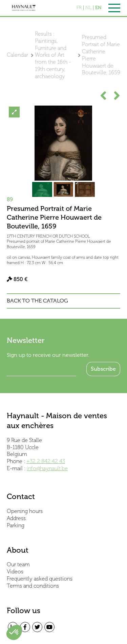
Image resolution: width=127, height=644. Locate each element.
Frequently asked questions (40, 579)
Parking (16, 525)
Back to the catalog (37, 301)
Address (16, 518)
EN (98, 8)
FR (79, 8)
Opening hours (25, 511)
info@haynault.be (47, 468)
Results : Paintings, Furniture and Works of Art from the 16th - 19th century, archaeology (53, 55)
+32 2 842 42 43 (46, 461)
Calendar (17, 55)
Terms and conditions (33, 586)
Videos (15, 572)
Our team (18, 564)
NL (88, 8)
